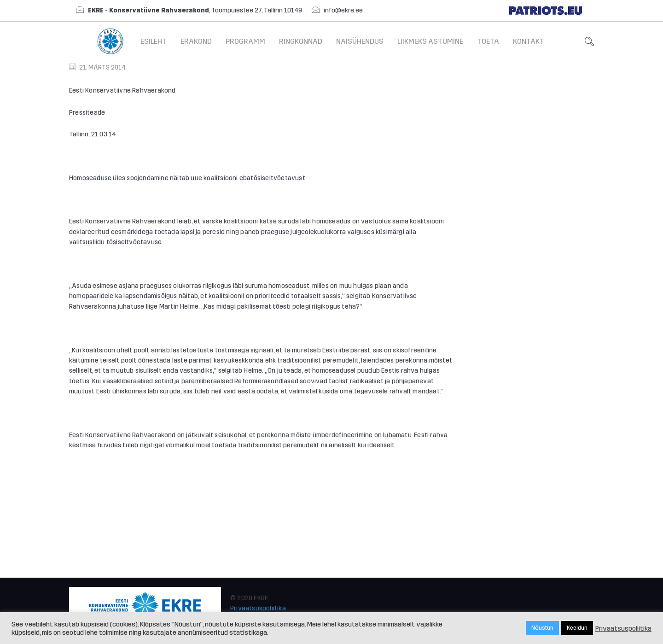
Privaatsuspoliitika (258, 608)
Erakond (196, 41)
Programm (245, 41)
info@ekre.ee (343, 10)
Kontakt (529, 41)
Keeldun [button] (577, 628)
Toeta (488, 41)
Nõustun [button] (542, 628)
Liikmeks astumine (430, 41)
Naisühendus (360, 41)
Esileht (154, 41)
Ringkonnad (301, 41)
